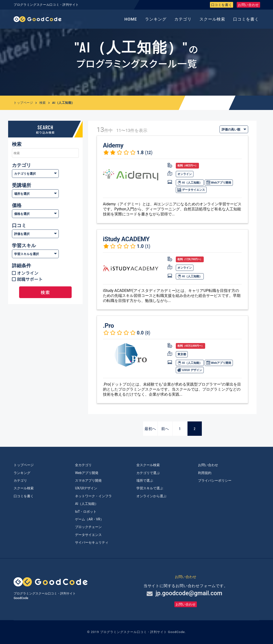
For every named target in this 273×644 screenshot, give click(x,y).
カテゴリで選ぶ (148, 473)
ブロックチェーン (88, 527)
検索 (43, 103)
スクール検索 (212, 19)
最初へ (150, 428)
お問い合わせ (248, 5)
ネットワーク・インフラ (93, 496)
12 (149, 152)
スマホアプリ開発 (88, 480)
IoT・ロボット (86, 512)
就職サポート (30, 279)
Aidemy (113, 145)
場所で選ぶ (145, 480)
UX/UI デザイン (190, 370)
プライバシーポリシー (215, 480)
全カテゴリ (83, 465)
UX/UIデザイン (86, 488)
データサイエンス (191, 190)
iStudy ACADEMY (126, 239)
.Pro (108, 326)
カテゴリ (183, 19)
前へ (165, 428)
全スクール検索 (148, 465)
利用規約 (205, 473)
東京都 (182, 354)
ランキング (156, 19)
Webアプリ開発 (219, 183)
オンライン (28, 273)
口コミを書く (222, 5)
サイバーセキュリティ (92, 542)
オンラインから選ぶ (151, 496)
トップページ (23, 103)
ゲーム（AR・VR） (89, 519)
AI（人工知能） (190, 183)
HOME (131, 19)
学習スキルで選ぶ (150, 488)
